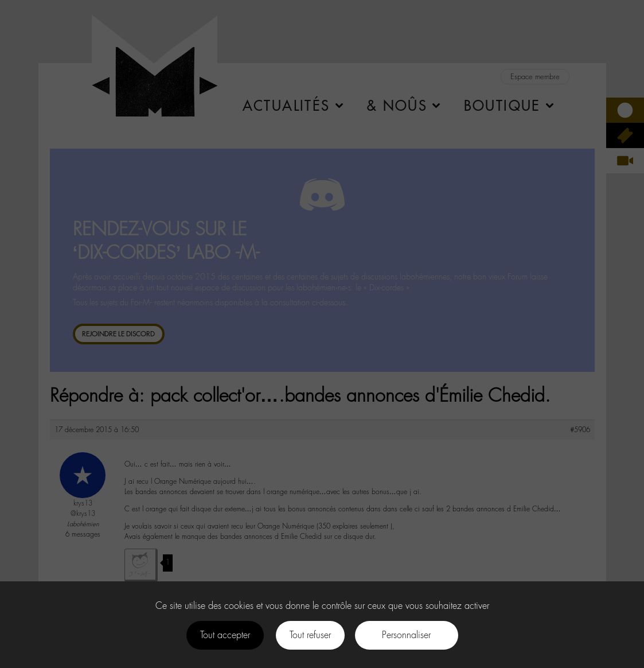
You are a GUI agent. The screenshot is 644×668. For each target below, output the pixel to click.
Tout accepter (225, 635)
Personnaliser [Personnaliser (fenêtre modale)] (406, 635)
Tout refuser (310, 635)
